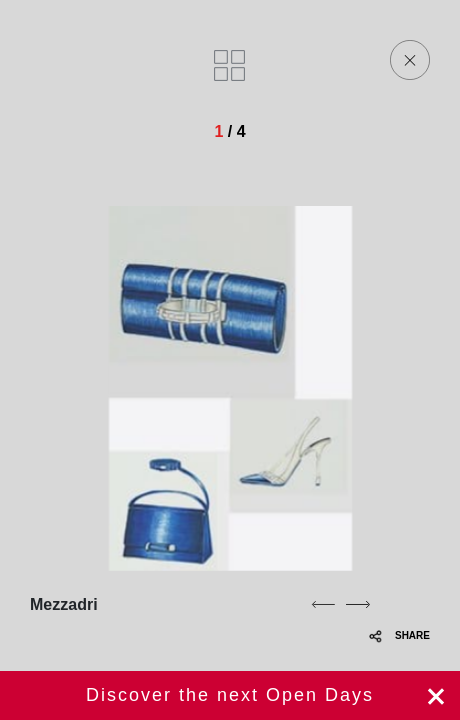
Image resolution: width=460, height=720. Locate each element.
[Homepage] (152, 60)
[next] (358, 604)
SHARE (399, 635)
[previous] (323, 604)
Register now (230, 695)
